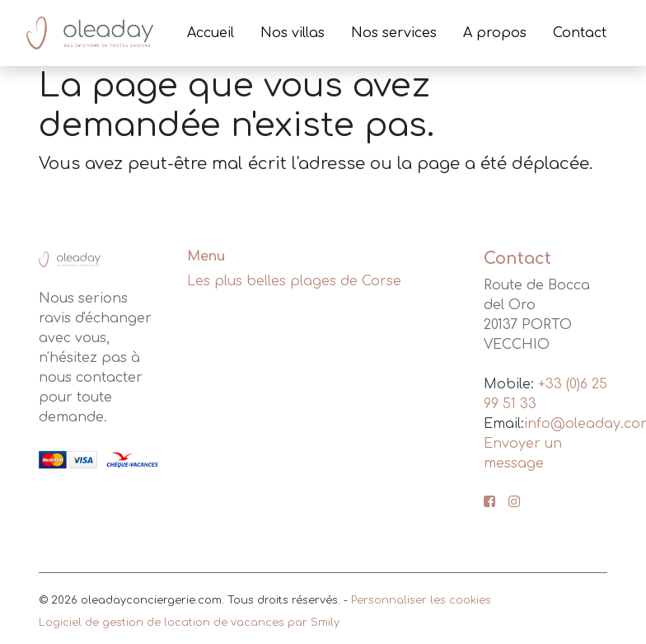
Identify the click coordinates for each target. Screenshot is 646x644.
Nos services (394, 33)
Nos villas (293, 33)
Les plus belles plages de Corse (294, 281)
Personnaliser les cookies (421, 600)
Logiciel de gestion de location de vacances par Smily (189, 623)
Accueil (211, 33)
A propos (495, 33)
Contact (580, 33)
